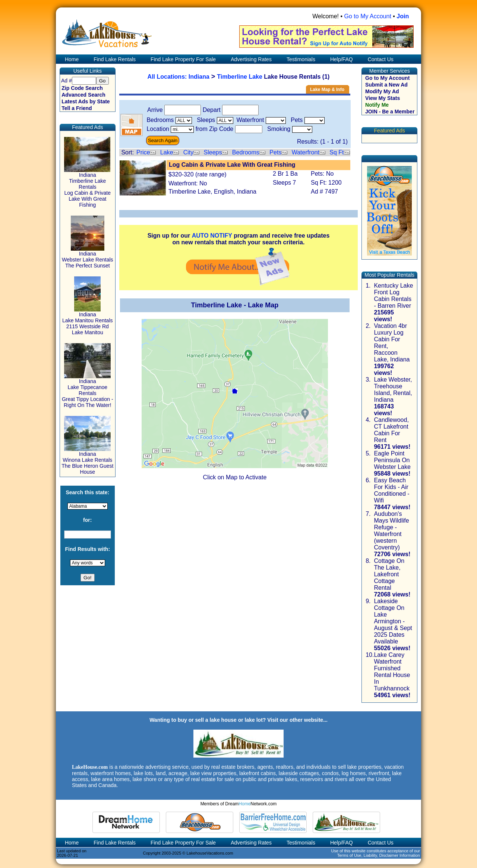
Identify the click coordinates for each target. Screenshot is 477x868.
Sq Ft (337, 152)
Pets (275, 152)
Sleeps (213, 152)
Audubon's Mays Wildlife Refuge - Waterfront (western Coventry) (391, 531)
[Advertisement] (238, 540)
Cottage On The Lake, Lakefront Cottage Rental (389, 574)
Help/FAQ (342, 59)
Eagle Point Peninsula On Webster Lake (392, 460)
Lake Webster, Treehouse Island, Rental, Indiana (393, 390)
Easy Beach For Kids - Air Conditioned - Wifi (391, 490)
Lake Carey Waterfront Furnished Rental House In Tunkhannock (392, 672)
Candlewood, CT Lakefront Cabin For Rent (391, 430)
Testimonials (301, 59)
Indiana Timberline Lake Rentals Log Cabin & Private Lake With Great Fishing (87, 187)
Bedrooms (246, 152)
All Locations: (168, 77)
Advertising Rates (251, 59)
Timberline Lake (240, 77)
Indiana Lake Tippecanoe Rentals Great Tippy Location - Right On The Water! (88, 391)
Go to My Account (368, 16)
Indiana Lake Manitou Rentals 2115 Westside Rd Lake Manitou (87, 321)
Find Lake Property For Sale (183, 59)
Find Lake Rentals (115, 59)
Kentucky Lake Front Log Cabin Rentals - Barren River (393, 296)
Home (71, 59)
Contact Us (381, 59)
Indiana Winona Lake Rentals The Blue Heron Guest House (87, 460)
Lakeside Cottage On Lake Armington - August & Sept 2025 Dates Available (393, 621)
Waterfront (306, 152)
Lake (167, 152)
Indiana (199, 77)
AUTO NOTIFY (212, 236)
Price (143, 152)
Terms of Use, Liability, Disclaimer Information (379, 855)
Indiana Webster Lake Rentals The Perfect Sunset (87, 257)
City (189, 152)
